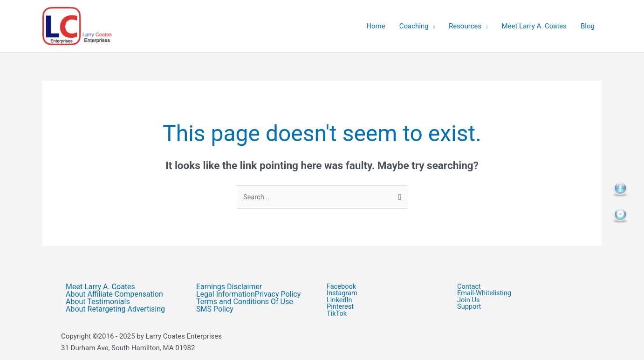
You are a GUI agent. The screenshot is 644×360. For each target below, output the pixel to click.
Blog (588, 26)
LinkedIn (340, 301)
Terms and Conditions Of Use (245, 302)
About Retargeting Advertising (115, 309)
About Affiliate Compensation (114, 294)
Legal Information (226, 294)
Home (376, 26)
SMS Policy (215, 309)
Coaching (414, 26)
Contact (469, 287)
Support (475, 308)
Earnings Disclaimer (229, 287)
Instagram (343, 294)
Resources (465, 26)
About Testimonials (98, 302)
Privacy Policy (278, 294)
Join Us (474, 301)
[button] (518, 301)
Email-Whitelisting (485, 294)
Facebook (342, 287)
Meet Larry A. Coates (534, 26)
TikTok (337, 315)
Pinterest (341, 308)
